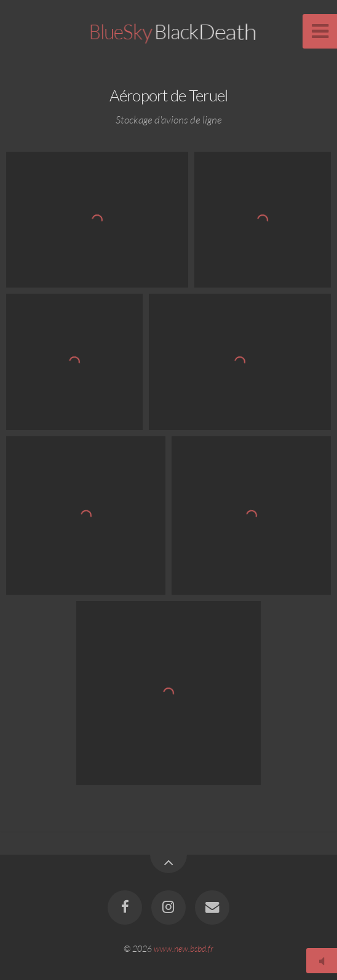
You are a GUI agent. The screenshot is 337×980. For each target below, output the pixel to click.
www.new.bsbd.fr (184, 948)
